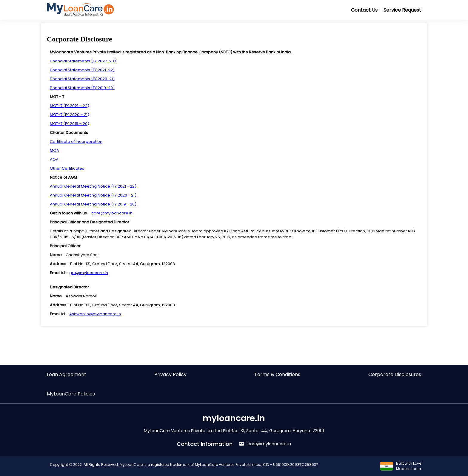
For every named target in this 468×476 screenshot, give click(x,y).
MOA (54, 150)
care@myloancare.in (112, 213)
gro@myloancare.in (89, 273)
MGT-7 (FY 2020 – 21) (70, 115)
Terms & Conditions (277, 374)
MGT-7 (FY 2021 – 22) (70, 106)
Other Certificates (67, 168)
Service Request (402, 10)
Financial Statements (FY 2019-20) (82, 88)
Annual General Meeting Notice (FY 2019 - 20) (93, 204)
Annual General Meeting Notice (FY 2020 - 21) (93, 195)
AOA (54, 159)
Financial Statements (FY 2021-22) (82, 70)
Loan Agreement (67, 374)
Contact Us (364, 10)
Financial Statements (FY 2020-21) (82, 79)
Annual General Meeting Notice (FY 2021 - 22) (93, 186)
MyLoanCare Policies (71, 394)
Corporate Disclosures (395, 374)
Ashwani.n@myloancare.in (95, 314)
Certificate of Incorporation (76, 142)
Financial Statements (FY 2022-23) (83, 61)
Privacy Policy (170, 374)
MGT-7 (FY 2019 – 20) (70, 124)
